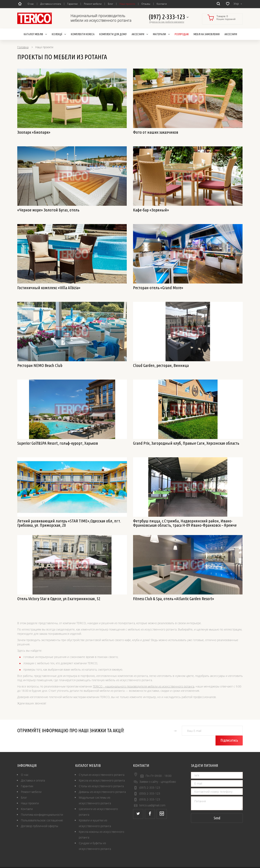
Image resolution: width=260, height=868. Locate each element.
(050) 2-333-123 (150, 784)
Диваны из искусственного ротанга (102, 782)
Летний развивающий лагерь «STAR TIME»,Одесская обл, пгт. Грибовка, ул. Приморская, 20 (69, 523)
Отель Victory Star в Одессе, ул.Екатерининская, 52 (59, 599)
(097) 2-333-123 (168, 17)
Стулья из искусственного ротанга (102, 765)
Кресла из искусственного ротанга (102, 771)
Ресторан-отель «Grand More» (158, 288)
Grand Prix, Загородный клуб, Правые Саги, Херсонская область (186, 443)
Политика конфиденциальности (42, 805)
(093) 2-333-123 (150, 790)
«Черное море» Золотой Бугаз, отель (48, 210)
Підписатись (230, 730)
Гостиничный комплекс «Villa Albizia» (49, 288)
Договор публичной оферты (40, 816)
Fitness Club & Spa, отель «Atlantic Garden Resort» (174, 599)
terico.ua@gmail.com (152, 795)
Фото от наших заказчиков (156, 132)
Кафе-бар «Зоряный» (151, 210)
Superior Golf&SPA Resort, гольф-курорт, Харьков (58, 443)
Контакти (162, 4)
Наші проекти (127, 4)
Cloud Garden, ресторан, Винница (161, 365)
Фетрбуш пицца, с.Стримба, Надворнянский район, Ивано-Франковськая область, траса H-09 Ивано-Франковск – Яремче (185, 523)
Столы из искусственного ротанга (101, 776)
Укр (238, 4)
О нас (31, 4)
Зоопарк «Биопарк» (34, 132)
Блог (110, 4)
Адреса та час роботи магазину (167, 22)
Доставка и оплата (51, 4)
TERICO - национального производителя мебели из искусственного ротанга (144, 686)
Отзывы (146, 4)
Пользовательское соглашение (42, 811)
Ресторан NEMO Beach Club (40, 365)
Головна (23, 47)
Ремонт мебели (93, 4)
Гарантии (72, 4)
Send (217, 808)
